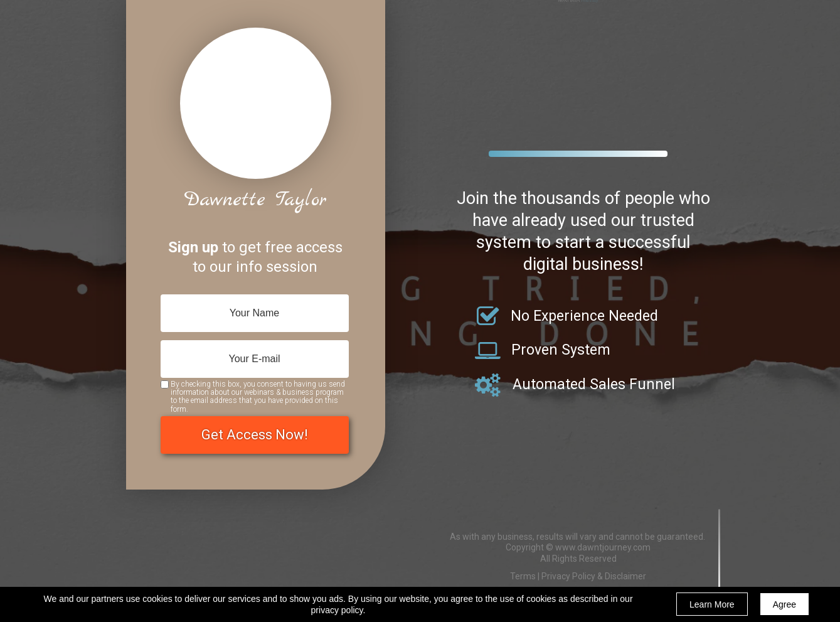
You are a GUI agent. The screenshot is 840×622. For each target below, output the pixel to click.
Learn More (712, 604)
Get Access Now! (255, 435)
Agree (784, 604)
